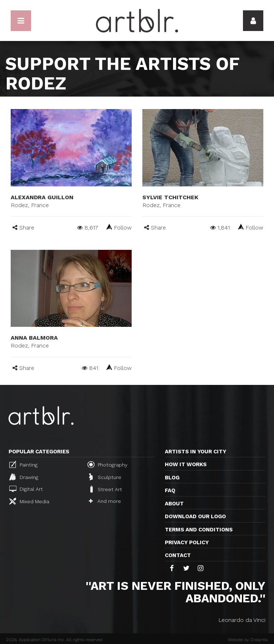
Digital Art (26, 489)
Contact (178, 555)
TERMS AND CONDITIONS (199, 530)
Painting (23, 464)
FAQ (170, 490)
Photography (107, 464)
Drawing (24, 477)
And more (105, 501)
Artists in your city (196, 452)
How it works (186, 464)
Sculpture (105, 477)
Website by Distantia (248, 640)
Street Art (105, 489)
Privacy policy (187, 542)
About (174, 504)
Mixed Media (29, 501)
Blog (172, 478)
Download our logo (195, 516)
